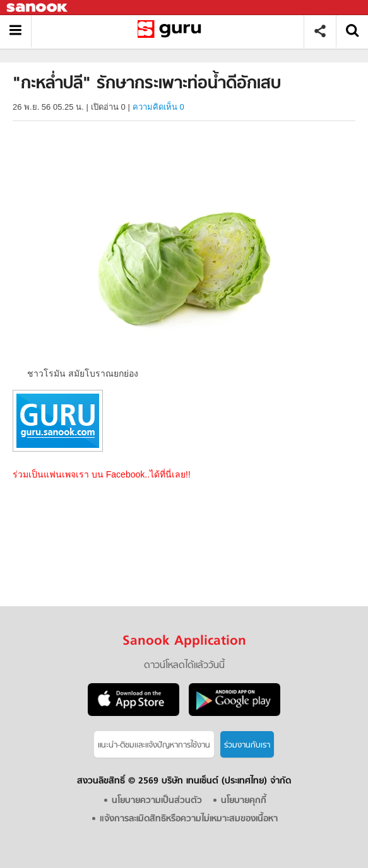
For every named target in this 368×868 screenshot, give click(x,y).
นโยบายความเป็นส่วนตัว (157, 801)
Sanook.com (38, 8)
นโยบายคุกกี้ (244, 801)
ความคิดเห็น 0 (158, 107)
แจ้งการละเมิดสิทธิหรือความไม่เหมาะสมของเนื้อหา (189, 819)
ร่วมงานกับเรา (247, 745)
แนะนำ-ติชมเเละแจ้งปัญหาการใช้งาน (154, 745)
